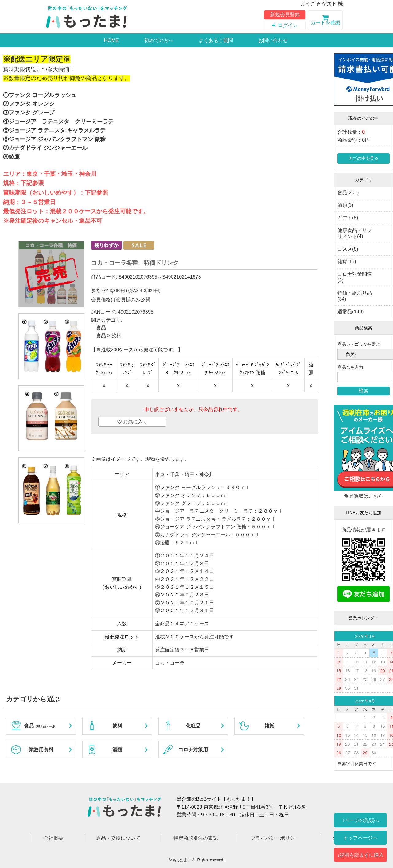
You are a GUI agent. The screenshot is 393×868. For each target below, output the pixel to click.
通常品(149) (350, 312)
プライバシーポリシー (275, 838)
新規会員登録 (285, 15)
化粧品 (193, 726)
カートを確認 (325, 21)
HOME (111, 40)
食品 (101, 328)
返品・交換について (118, 838)
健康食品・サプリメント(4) (355, 233)
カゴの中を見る (364, 158)
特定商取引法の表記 (196, 838)
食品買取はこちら (364, 496)
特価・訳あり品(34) (355, 296)
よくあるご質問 (216, 40)
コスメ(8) (348, 249)
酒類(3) (345, 205)
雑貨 (269, 726)
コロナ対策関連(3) (355, 277)
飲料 (116, 336)
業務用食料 (41, 750)
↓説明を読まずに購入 (360, 855)
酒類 (117, 750)
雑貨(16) (347, 262)
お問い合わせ (273, 40)
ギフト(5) (348, 218)
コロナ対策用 (193, 750)
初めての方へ (159, 40)
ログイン (285, 25)
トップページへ (360, 838)
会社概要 (53, 838)
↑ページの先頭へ (360, 820)
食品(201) (348, 193)
